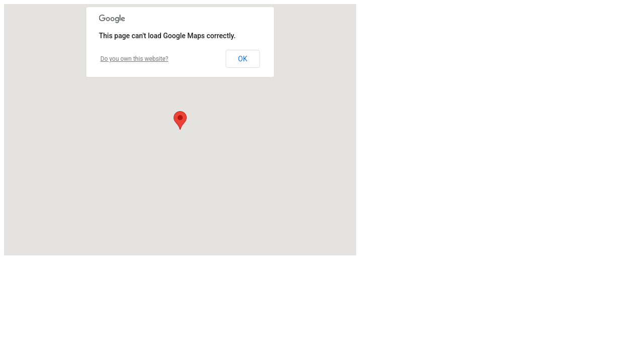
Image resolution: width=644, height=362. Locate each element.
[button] (180, 120)
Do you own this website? (135, 59)
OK (243, 59)
